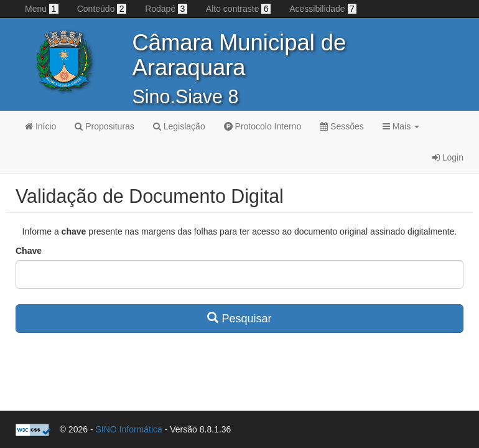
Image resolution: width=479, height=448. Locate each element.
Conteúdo (102, 9)
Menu (42, 9)
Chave (29, 251)
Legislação (179, 126)
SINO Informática (128, 429)
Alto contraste (238, 9)
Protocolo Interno (263, 126)
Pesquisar (239, 318)
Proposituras (104, 126)
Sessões (342, 126)
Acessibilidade (323, 9)
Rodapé (166, 9)
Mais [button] (401, 126)
